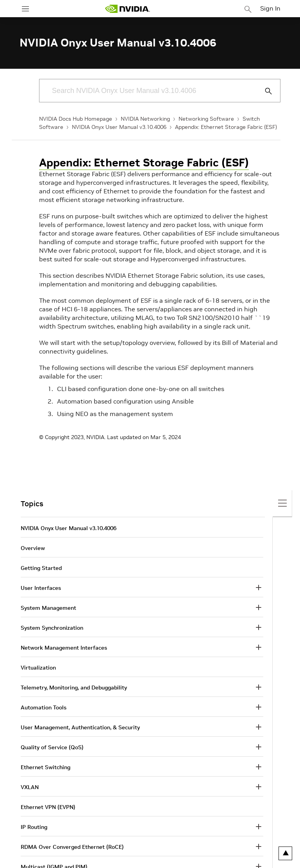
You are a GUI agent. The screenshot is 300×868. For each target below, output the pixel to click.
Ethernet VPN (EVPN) (48, 807)
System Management (48, 608)
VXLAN (30, 787)
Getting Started (41, 568)
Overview (33, 548)
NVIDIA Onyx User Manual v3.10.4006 (119, 127)
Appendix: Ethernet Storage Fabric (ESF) (226, 127)
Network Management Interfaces (64, 648)
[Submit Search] (264, 91)
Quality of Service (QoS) (52, 747)
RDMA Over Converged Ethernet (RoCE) (72, 847)
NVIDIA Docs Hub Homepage (76, 119)
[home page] (127, 9)
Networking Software (206, 119)
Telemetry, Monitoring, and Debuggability (74, 688)
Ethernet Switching (46, 767)
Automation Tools (44, 707)
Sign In (270, 8)
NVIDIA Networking (145, 119)
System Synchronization (52, 628)
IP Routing (34, 827)
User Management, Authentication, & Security (80, 727)
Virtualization (38, 668)
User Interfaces (41, 588)
